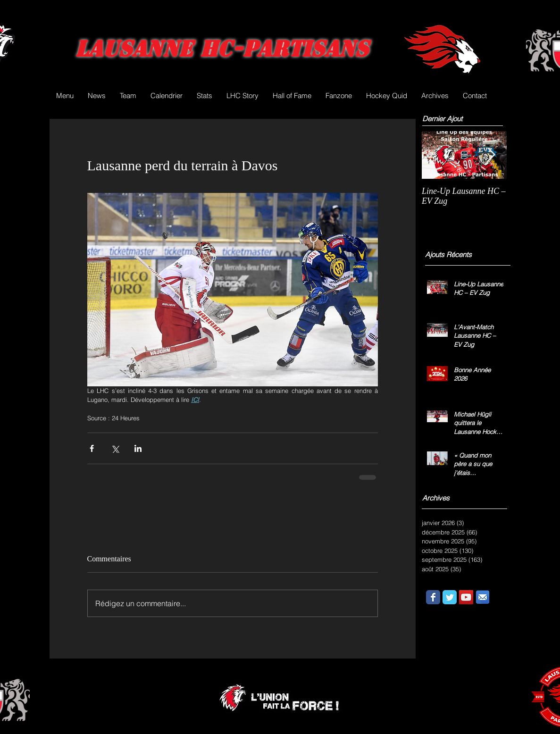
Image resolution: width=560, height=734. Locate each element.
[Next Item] (492, 155)
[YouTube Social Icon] (466, 597)
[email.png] (483, 597)
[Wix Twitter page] (450, 597)
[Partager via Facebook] (92, 448)
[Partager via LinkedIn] (138, 448)
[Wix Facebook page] (433, 597)
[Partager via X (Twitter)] (115, 448)
